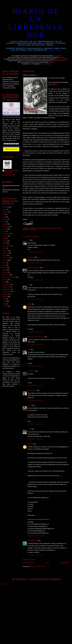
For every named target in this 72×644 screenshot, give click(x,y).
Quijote (33, 230)
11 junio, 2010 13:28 (35, 332)
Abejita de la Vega (33, 540)
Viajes (4, 299)
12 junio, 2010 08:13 (35, 424)
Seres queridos (7, 292)
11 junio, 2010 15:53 (35, 345)
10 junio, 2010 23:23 (35, 252)
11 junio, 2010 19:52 (35, 400)
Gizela (29, 429)
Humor (4, 243)
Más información (11, 149)
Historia (5, 241)
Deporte (5, 224)
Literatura (5, 251)
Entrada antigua (65, 563)
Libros (4, 248)
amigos (4, 209)
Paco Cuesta (31, 257)
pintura (4, 263)
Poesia (4, 265)
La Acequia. (54, 84)
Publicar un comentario (29, 560)
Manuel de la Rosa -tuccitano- (36, 337)
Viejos (4, 304)
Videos (4, 301)
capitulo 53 (62, 96)
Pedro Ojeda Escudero (34, 268)
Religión (5, 280)
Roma (4, 282)
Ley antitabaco (7, 246)
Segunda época (7, 289)
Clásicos (5, 219)
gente (4, 238)
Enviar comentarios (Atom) (38, 566)
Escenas (5, 229)
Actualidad (5, 207)
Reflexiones (6, 275)
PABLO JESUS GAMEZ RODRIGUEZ (11, 172)
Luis (29, 240)
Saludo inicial (6, 287)
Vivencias (5, 306)
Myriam (30, 405)
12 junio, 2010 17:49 (35, 536)
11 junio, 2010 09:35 (35, 263)
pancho (30, 304)
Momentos (5, 253)
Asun (29, 349)
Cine (4, 214)
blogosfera (5, 212)
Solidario (5, 296)
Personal (5, 260)
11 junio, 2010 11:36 (35, 280)
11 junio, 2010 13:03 (35, 299)
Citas (4, 217)
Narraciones (6, 258)
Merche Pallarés (32, 390)
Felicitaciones (6, 234)
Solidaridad (6, 294)
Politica (5, 267)
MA (29, 285)
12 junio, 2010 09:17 (35, 439)
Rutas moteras (6, 284)
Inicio (48, 563)
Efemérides (6, 226)
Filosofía (5, 236)
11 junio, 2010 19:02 (35, 366)
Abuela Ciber (31, 371)
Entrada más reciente (29, 563)
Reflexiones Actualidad (9, 277)
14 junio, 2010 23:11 (35, 555)
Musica (5, 255)
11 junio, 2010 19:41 (35, 385)
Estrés (4, 231)
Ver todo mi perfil (9, 175)
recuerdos (5, 272)
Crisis (4, 222)
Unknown (30, 444)
